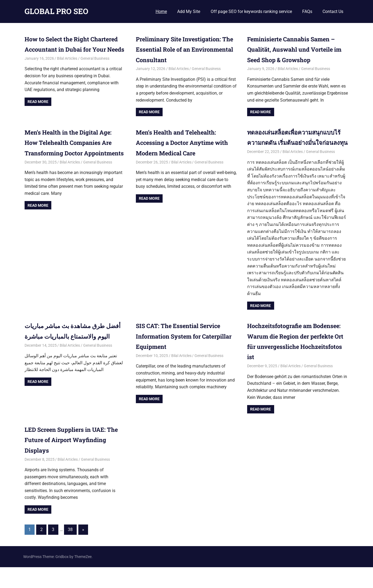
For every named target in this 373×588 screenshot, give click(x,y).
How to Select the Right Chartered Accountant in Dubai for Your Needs (73, 49)
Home (161, 11)
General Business (95, 69)
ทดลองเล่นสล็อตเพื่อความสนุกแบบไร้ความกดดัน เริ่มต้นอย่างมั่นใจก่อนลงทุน (296, 143)
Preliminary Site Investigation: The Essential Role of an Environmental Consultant (184, 49)
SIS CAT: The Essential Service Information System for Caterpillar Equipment (183, 347)
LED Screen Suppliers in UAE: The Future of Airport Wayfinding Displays (70, 461)
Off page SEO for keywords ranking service (251, 11)
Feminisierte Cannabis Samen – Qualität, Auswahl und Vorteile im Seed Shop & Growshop (296, 49)
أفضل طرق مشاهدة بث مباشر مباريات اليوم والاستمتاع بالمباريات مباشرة (71, 347)
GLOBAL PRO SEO (56, 11)
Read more (38, 112)
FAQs (307, 11)
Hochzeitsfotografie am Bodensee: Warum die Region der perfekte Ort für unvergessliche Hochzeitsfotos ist (295, 357)
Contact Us (333, 11)
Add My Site (189, 11)
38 (70, 550)
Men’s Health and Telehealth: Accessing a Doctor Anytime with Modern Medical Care (181, 143)
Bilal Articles (67, 69)
